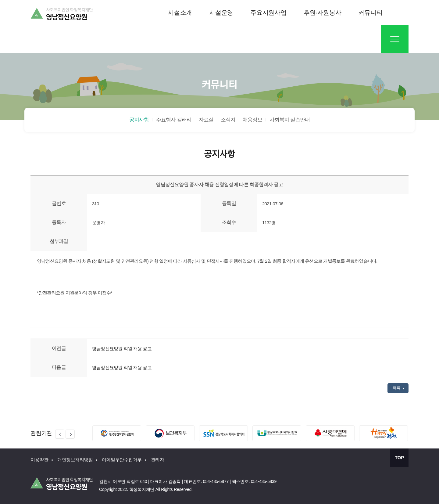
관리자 (158, 460)
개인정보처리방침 (75, 460)
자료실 (206, 120)
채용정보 (252, 120)
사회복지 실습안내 (290, 120)
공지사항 (139, 120)
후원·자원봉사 (323, 13)
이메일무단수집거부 (122, 460)
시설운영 (221, 13)
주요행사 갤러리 (174, 120)
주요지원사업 (268, 13)
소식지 (228, 120)
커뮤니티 (370, 13)
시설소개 (180, 13)
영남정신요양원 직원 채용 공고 (122, 349)
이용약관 (39, 460)
